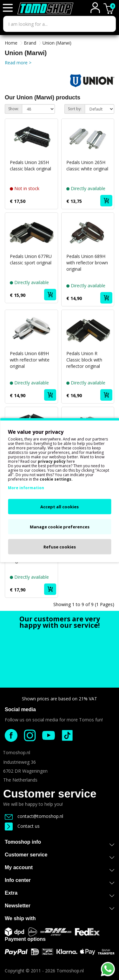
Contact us (22, 826)
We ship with (20, 918)
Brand (30, 43)
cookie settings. (56, 479)
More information (26, 487)
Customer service (50, 794)
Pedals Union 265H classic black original (30, 165)
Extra (60, 894)
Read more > (18, 63)
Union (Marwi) (57, 43)
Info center (60, 881)
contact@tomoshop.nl (34, 816)
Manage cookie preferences (60, 526)
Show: (13, 109)
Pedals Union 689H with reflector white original (30, 360)
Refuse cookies (60, 547)
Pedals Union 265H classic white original (87, 165)
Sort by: (75, 109)
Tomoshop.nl (70, 971)
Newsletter (60, 907)
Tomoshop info (60, 843)
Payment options (25, 939)
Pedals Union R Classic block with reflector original (84, 360)
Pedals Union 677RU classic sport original (31, 259)
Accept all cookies (60, 506)
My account (60, 869)
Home (11, 43)
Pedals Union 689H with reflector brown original (87, 263)
